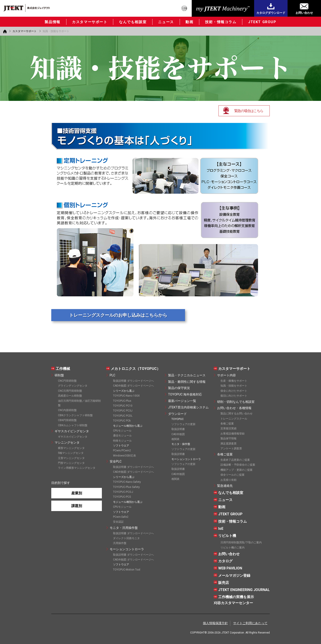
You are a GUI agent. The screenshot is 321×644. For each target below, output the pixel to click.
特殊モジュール (122, 441)
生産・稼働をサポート (234, 381)
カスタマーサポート (90, 22)
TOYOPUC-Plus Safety (126, 487)
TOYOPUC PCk (122, 421)
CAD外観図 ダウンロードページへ (133, 386)
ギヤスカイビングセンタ (72, 431)
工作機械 (63, 369)
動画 (189, 22)
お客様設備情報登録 (233, 434)
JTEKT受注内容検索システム (188, 407)
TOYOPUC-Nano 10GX (126, 396)
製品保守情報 (228, 438)
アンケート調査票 (231, 448)
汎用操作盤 (120, 543)
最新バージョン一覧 (182, 401)
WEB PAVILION (230, 568)
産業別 (77, 493)
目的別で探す (61, 483)
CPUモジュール (122, 431)
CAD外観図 (178, 434)
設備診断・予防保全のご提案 (238, 465)
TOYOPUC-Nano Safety (127, 482)
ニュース (166, 22)
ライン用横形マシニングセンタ (77, 468)
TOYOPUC (178, 419)
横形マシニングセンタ (71, 448)
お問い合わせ (304, 13)
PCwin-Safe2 (121, 517)
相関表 (175, 439)
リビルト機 (227, 536)
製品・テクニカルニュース (187, 375)
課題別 (77, 506)
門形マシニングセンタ (71, 463)
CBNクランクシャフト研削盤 (75, 415)
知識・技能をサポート (234, 386)
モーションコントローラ (127, 549)
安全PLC (116, 461)
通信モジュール (122, 436)
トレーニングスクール (234, 419)
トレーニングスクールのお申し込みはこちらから (118, 315)
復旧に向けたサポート (234, 396)
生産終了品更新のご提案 (235, 460)
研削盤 (59, 375)
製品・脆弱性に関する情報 (187, 382)
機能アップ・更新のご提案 (237, 470)
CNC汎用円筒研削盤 (70, 391)
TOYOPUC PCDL (123, 416)
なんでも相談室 (133, 22)
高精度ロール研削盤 (70, 396)
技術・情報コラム (221, 22)
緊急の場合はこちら (249, 111)
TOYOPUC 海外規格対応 (185, 394)
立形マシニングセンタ (71, 458)
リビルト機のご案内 (233, 548)
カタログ (225, 561)
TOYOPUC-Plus (122, 401)
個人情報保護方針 (215, 623)
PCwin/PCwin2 (122, 450)
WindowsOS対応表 (124, 456)
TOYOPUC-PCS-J (123, 492)
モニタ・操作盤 (181, 444)
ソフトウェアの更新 (183, 424)
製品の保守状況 (179, 388)
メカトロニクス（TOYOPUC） (136, 369)
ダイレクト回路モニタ (126, 538)
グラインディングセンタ (73, 386)
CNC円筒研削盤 (67, 381)
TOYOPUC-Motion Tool (127, 570)
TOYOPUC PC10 (123, 406)
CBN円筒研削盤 (67, 420)
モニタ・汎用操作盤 (124, 528)
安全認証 (118, 522)
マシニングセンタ (67, 442)
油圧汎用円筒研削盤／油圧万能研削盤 (79, 403)
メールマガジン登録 (234, 576)
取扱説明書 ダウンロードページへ (133, 381)
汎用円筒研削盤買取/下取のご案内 (241, 542)
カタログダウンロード (271, 13)
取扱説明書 (178, 429)
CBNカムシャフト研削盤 (73, 425)
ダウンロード (177, 414)
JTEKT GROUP (262, 22)
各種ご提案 (227, 424)
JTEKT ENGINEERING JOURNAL (244, 590)
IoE (221, 529)
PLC (112, 375)
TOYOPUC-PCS (122, 497)
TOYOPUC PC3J (123, 411)
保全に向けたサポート (234, 391)
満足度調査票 (228, 444)
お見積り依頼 (228, 480)
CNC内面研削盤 (67, 410)
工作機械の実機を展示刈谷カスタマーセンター (234, 600)
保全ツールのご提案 (233, 475)
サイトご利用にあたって (250, 623)
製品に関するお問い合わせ (237, 414)
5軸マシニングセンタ (71, 453)
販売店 (224, 583)
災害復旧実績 (228, 428)
